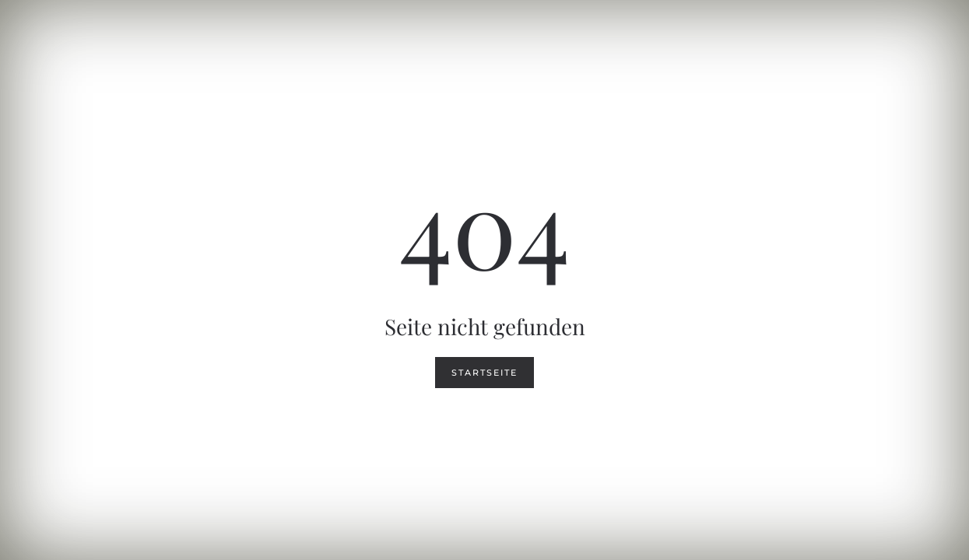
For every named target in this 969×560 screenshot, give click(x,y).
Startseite (484, 373)
